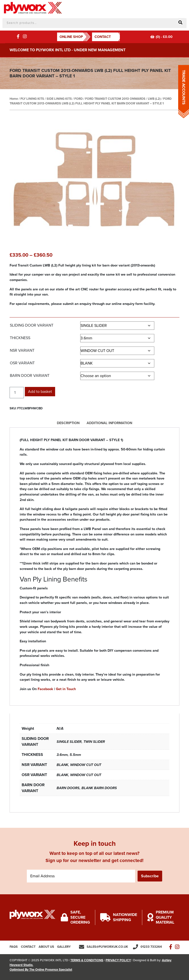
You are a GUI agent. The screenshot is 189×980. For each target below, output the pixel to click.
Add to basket (40, 392)
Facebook (45, 689)
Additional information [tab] (109, 423)
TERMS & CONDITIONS (87, 960)
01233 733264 (151, 947)
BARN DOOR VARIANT (30, 376)
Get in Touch (66, 689)
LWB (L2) (154, 99)
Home (14, 99)
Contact (103, 37)
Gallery (64, 947)
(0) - (161, 37)
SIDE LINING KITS (59, 99)
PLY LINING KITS (32, 99)
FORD (79, 99)
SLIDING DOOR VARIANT (32, 325)
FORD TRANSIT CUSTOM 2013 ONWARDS (115, 99)
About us (46, 947)
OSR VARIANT (22, 363)
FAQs (14, 947)
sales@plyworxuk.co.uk (107, 947)
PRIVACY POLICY (118, 960)
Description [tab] (68, 423)
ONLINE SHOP (71, 37)
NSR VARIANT (22, 350)
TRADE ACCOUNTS (184, 87)
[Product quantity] (17, 393)
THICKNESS (20, 338)
